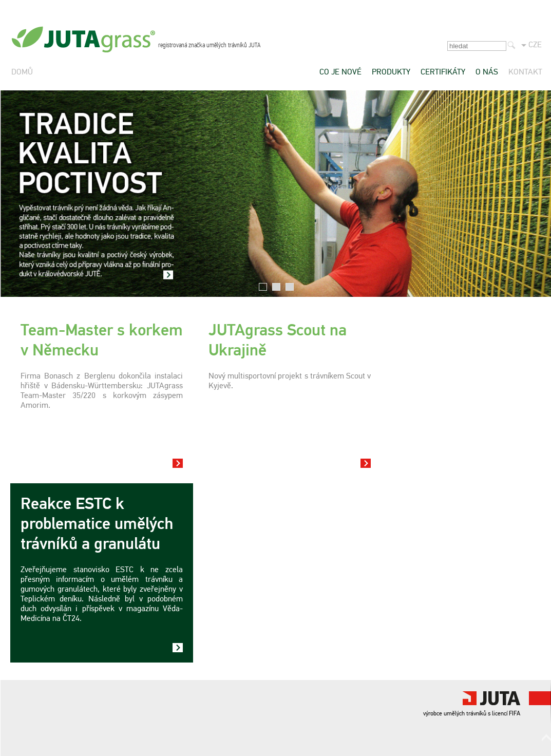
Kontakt (525, 72)
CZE (535, 45)
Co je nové (340, 72)
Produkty (391, 72)
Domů (22, 72)
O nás (487, 72)
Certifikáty (443, 72)
